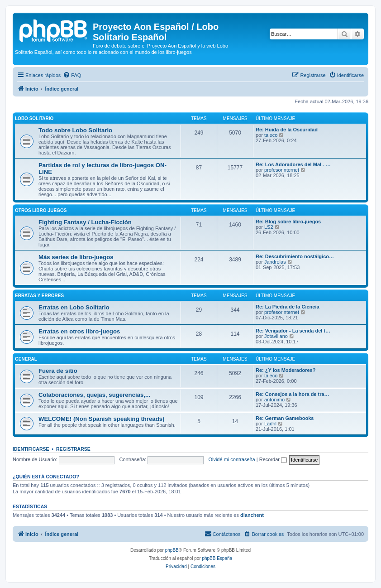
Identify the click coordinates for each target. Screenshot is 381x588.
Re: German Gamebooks (285, 418)
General (26, 359)
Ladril (270, 424)
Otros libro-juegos (41, 210)
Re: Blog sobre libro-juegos (288, 222)
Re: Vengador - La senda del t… (293, 331)
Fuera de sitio (58, 371)
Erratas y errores (39, 296)
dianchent (252, 515)
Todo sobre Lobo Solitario (75, 130)
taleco (271, 135)
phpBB (172, 550)
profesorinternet (282, 170)
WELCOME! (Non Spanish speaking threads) (101, 419)
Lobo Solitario (34, 118)
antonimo (274, 400)
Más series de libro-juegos (76, 257)
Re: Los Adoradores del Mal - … (293, 164)
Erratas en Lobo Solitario (74, 307)
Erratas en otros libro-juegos (79, 331)
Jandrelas (275, 262)
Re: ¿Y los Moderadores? (286, 370)
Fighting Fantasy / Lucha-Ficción (85, 222)
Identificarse (31, 449)
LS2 (269, 227)
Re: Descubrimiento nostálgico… (295, 256)
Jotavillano (276, 336)
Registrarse (73, 449)
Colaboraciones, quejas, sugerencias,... (94, 395)
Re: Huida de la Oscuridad (287, 130)
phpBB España (217, 558)
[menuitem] (72, 75)
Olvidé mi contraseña (231, 459)
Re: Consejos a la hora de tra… (293, 394)
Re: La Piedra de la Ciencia (288, 307)
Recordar (273, 459)
